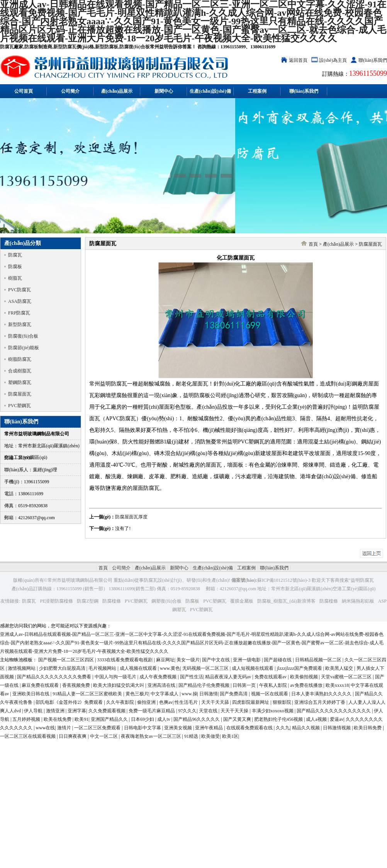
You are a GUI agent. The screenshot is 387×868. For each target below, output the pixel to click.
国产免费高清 (234, 694)
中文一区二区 (104, 736)
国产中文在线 (216, 660)
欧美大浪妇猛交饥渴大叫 (119, 685)
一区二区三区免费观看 (98, 728)
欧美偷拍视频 (305, 677)
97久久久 (187, 711)
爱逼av (337, 719)
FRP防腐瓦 (19, 313)
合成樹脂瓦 (20, 371)
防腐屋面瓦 (20, 394)
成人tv (164, 719)
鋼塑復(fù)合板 (166, 601)
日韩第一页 (245, 685)
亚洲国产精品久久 (110, 719)
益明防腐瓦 (362, 580)
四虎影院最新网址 (251, 702)
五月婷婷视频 (27, 719)
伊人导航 (34, 711)
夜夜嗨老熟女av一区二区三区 (151, 736)
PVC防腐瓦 (20, 290)
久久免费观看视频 (108, 711)
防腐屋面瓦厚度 (131, 517)
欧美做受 (210, 736)
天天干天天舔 (216, 702)
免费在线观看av (271, 677)
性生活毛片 (187, 702)
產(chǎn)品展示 (117, 91)
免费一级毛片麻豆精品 (152, 711)
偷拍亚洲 (147, 702)
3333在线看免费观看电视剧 (125, 660)
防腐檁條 (112, 601)
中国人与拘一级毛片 (116, 677)
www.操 (189, 694)
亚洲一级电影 (247, 660)
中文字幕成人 (165, 694)
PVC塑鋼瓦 (20, 406)
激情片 (65, 728)
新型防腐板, (107, 47)
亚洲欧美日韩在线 (31, 694)
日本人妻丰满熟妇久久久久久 (322, 694)
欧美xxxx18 (337, 685)
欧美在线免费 (58, 719)
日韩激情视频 (337, 728)
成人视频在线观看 (139, 668)
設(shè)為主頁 (333, 60)
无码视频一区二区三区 (206, 668)
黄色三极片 (137, 694)
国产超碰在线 (278, 660)
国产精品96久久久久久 (197, 719)
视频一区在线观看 (270, 694)
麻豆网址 (165, 660)
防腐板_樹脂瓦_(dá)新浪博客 (286, 601)
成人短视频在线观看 (253, 668)
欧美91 (81, 719)
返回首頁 (298, 60)
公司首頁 (24, 91)
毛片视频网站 (103, 668)
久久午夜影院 (121, 702)
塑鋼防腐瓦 (20, 382)
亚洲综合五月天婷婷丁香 (320, 702)
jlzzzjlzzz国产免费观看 (300, 668)
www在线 (45, 728)
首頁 (313, 244)
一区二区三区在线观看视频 (28, 736)
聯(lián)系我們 (373, 60)
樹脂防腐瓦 (20, 359)
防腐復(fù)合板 (135, 47)
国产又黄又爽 (238, 719)
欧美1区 (230, 736)
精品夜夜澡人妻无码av (229, 677)
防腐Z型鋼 (87, 601)
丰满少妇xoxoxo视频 (273, 711)
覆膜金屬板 (242, 601)
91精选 (192, 736)
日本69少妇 (143, 719)
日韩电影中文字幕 (143, 728)
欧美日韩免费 (368, 728)
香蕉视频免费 (77, 685)
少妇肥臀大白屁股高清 (63, 668)
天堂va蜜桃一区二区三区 (347, 677)
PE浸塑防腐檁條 (56, 601)
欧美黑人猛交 (340, 668)
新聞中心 (164, 91)
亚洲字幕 (77, 711)
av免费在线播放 (307, 685)
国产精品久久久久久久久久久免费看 (55, 677)
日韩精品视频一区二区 (319, 660)
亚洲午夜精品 (210, 728)
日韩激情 (209, 694)
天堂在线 (209, 711)
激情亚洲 (56, 711)
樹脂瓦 (15, 278)
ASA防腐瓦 (20, 301)
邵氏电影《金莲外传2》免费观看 (70, 702)
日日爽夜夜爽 (73, 736)
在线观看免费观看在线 (250, 728)
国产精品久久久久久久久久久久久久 (334, 711)
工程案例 (257, 91)
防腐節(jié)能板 (24, 348)
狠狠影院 (283, 702)
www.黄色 (170, 668)
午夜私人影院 (274, 685)
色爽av (166, 702)
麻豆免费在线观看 (41, 685)
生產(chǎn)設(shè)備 (210, 91)
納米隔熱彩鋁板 (358, 601)
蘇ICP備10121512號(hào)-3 (284, 580)
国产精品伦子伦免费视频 (205, 685)
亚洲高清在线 (162, 685)
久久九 (283, 728)
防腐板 (31, 47)
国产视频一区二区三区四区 (67, 660)
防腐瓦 (7, 47)
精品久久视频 (306, 728)
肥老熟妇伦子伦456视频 (279, 719)
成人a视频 (317, 719)
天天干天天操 (235, 711)
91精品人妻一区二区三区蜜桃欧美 (88, 694)
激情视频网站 (22, 668)
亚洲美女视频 (179, 728)
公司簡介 (70, 91)
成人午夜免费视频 (159, 677)
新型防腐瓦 (65, 47)
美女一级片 (188, 660)
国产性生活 (192, 677)
